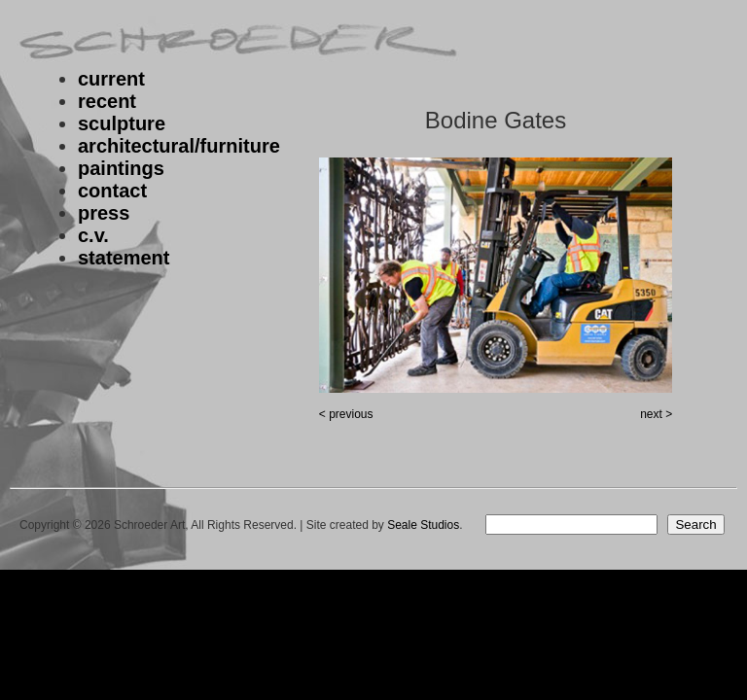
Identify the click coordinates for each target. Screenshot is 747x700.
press (104, 213)
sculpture (122, 123)
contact (112, 191)
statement (124, 258)
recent (107, 101)
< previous (346, 414)
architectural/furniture (179, 146)
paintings (121, 168)
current (111, 79)
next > (656, 414)
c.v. (93, 235)
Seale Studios (423, 525)
